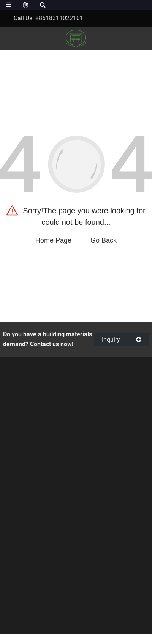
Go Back (104, 240)
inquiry (122, 340)
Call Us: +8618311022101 (48, 18)
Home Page (53, 240)
